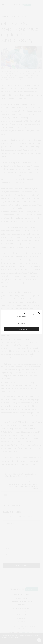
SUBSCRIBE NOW (21, 329)
